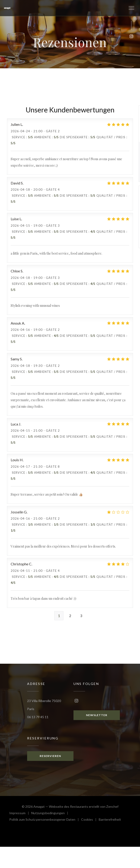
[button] (131, 8)
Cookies (90, 820)
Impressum (20, 814)
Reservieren (50, 756)
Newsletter (97, 715)
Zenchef (112, 806)
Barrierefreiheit (110, 820)
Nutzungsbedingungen (51, 814)
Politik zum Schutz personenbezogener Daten (45, 820)
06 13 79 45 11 (38, 717)
